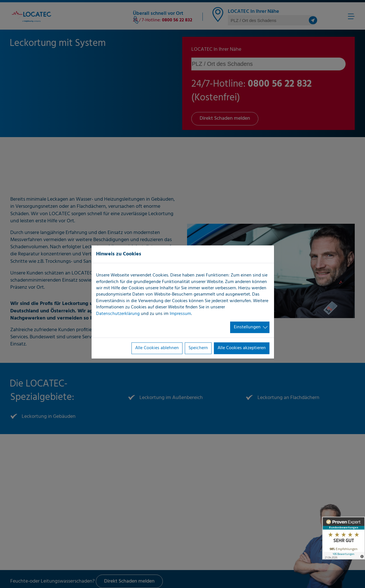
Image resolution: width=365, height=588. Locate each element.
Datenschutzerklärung (118, 314)
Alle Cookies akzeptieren (242, 348)
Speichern (198, 348)
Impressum (180, 314)
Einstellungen (247, 327)
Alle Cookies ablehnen (157, 348)
